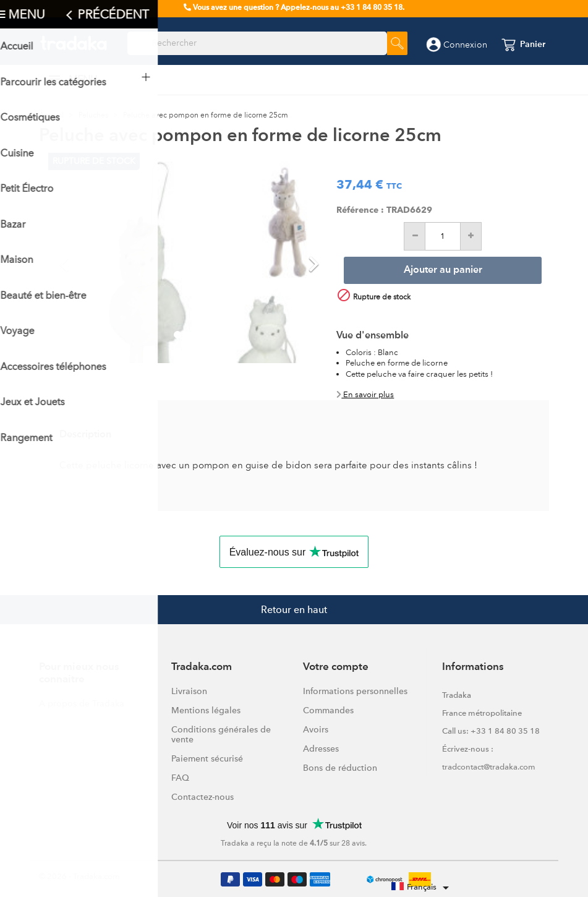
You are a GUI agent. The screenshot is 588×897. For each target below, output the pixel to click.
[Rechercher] (257, 43)
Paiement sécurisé (207, 758)
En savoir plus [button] (365, 394)
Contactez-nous (202, 797)
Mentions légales (206, 710)
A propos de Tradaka (82, 703)
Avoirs (316, 729)
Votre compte (336, 667)
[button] (69, 258)
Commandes (328, 710)
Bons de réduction (340, 768)
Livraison (189, 691)
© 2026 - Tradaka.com (79, 876)
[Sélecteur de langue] (422, 888)
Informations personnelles (355, 691)
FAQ (180, 778)
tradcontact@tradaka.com (489, 767)
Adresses (321, 749)
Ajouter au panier (443, 270)
